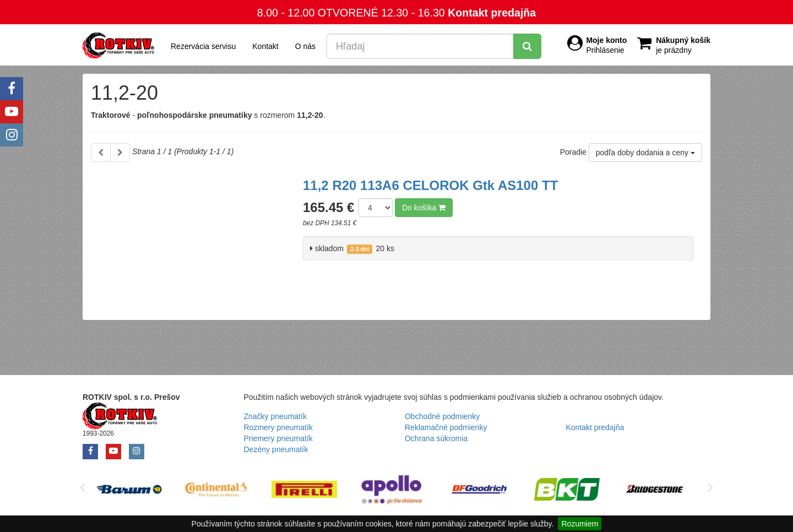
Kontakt (265, 46)
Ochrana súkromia (436, 438)
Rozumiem (580, 524)
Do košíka (424, 208)
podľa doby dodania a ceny (645, 153)
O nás (305, 46)
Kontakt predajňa (492, 13)
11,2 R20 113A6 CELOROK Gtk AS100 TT (430, 185)
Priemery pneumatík (278, 438)
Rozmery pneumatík (278, 427)
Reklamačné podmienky (446, 427)
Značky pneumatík (275, 416)
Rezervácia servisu (203, 46)
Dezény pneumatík (276, 449)
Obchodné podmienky (442, 416)
